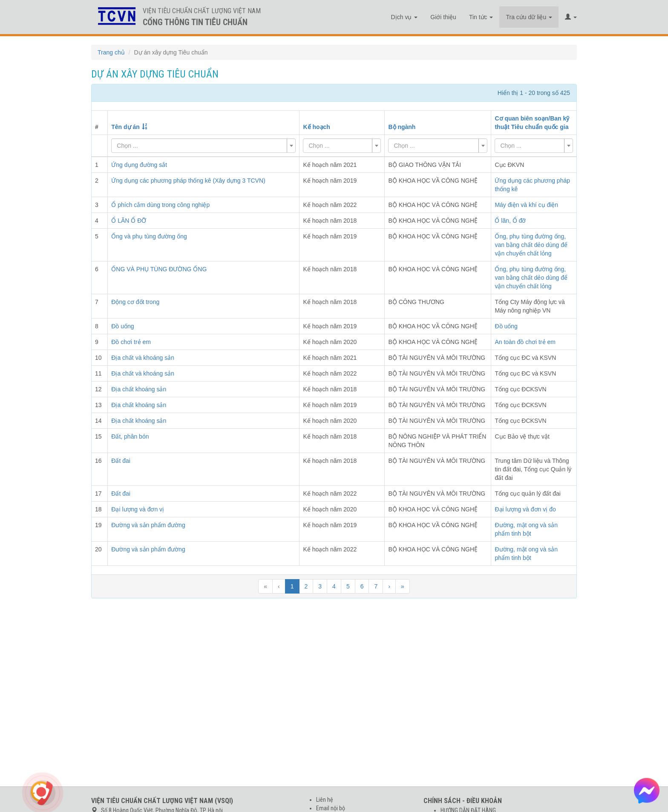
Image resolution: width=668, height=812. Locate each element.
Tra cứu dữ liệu (529, 17)
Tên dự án (125, 127)
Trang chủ (111, 52)
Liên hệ (325, 800)
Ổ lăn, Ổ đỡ (510, 221)
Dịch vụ (405, 17)
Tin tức (481, 17)
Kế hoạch (316, 127)
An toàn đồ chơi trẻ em (525, 342)
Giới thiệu (443, 17)
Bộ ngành (402, 127)
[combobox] (203, 146)
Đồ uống (506, 326)
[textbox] (201, 146)
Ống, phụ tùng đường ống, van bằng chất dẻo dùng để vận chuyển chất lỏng (531, 245)
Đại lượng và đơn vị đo (525, 509)
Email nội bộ (331, 808)
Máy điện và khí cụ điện (526, 205)
